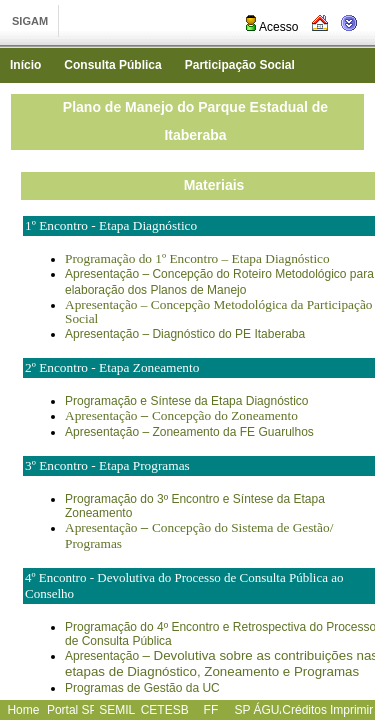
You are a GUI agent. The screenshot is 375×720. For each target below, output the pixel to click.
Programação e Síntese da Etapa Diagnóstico (186, 401)
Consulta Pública (112, 65)
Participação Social (240, 65)
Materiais (214, 185)
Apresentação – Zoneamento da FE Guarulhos (189, 432)
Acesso (270, 27)
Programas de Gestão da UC (142, 688)
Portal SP (72, 710)
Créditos (304, 710)
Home (23, 710)
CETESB (165, 710)
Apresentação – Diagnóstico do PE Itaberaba (185, 334)
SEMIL (117, 710)
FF (211, 710)
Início (25, 65)
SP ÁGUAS (264, 710)
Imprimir (351, 710)
